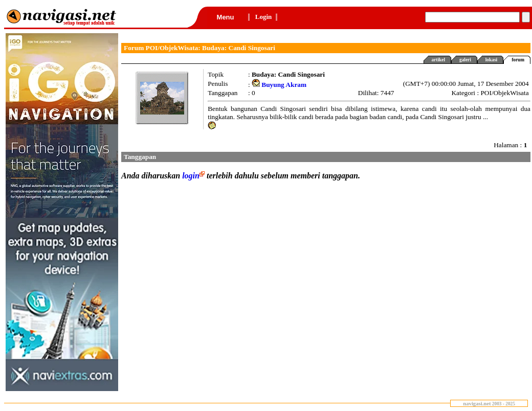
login (194, 176)
